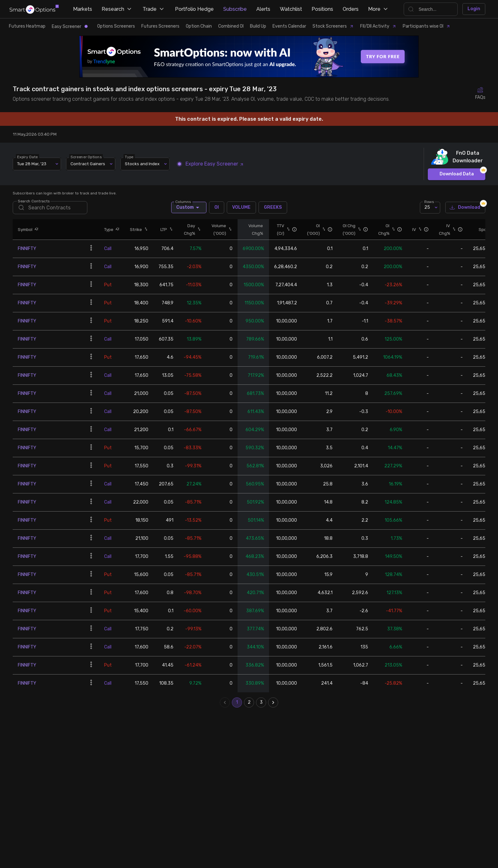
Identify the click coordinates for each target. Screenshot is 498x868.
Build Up (258, 26)
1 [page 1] (237, 702)
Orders (351, 9)
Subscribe (235, 9)
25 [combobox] (427, 207)
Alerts (263, 9)
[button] (36, 229)
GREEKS (273, 207)
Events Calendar (289, 26)
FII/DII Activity (378, 26)
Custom (189, 207)
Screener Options (86, 157)
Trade (154, 9)
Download (465, 208)
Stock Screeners (333, 26)
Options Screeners (116, 26)
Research (117, 9)
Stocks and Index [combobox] (142, 164)
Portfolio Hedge (194, 9)
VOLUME (241, 207)
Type (129, 157)
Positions (322, 9)
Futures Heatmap (27, 26)
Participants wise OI (427, 26)
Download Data (457, 174)
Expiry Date (27, 157)
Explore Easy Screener (211, 164)
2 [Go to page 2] (249, 702)
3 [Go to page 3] (261, 702)
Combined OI (231, 26)
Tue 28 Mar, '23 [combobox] (32, 164)
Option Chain (199, 26)
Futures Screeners (160, 26)
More (379, 9)
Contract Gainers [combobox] (88, 164)
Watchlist (291, 9)
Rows (429, 201)
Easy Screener (70, 27)
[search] (50, 208)
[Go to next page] (273, 702)
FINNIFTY (27, 249)
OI (217, 207)
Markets (83, 9)
